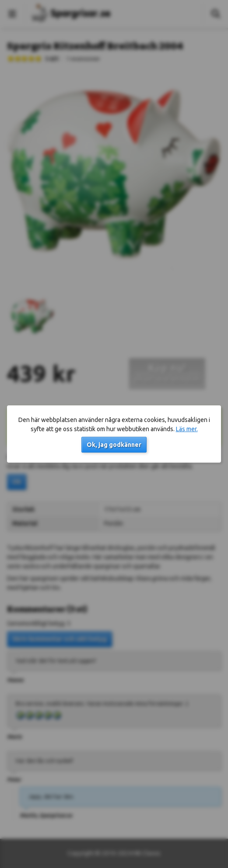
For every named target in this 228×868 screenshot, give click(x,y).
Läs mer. (187, 429)
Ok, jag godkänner (114, 445)
